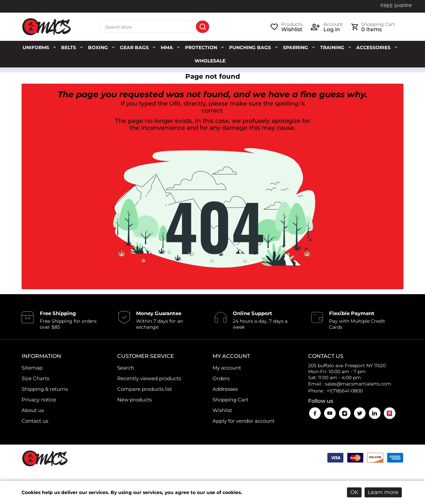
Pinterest (390, 413)
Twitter (360, 413)
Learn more (383, 492)
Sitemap (32, 368)
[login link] (327, 27)
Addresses (225, 389)
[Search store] (154, 27)
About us (33, 410)
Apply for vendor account (244, 421)
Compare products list (145, 389)
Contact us (35, 421)
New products (134, 400)
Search (203, 27)
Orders (221, 378)
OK (354, 492)
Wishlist (222, 410)
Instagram (345, 413)
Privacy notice (39, 400)
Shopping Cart (230, 400)
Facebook (315, 413)
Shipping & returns (45, 389)
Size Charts (35, 378)
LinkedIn (375, 413)
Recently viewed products (149, 378)
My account (227, 368)
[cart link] (373, 27)
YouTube (330, 413)
